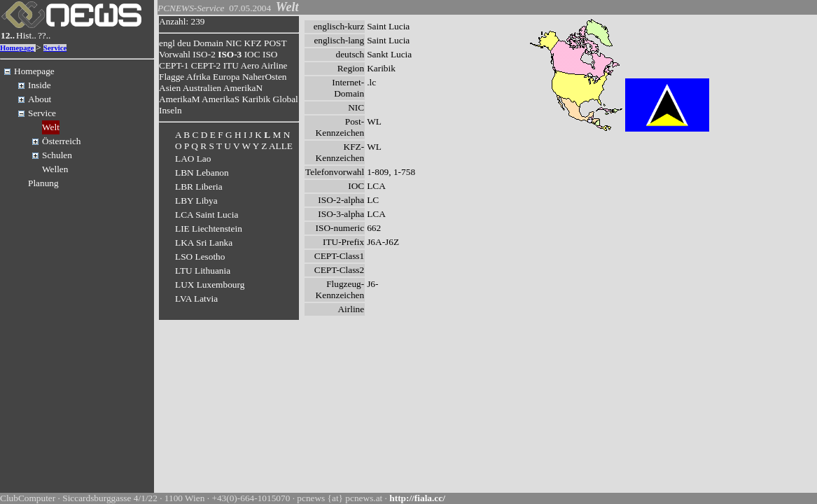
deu (184, 43)
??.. (44, 35)
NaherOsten (265, 77)
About (40, 99)
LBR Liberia (199, 187)
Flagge (172, 77)
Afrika (198, 77)
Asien (170, 88)
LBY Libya (196, 201)
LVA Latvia (196, 299)
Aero (250, 65)
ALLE (281, 146)
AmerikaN (243, 88)
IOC (252, 54)
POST (275, 43)
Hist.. (26, 35)
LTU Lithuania (203, 271)
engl (167, 43)
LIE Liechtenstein (209, 229)
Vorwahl (175, 54)
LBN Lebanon (202, 173)
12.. (8, 35)
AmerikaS (221, 99)
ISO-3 (230, 54)
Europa (226, 77)
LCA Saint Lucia (207, 215)
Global (286, 99)
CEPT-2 (206, 65)
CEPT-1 (174, 65)
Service (55, 48)
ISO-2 (204, 54)
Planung (43, 183)
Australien (202, 88)
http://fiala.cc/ (417, 498)
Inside (40, 85)
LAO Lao (193, 159)
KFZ (253, 43)
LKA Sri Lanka (204, 243)
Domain (208, 43)
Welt (51, 127)
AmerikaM (179, 99)
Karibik (256, 99)
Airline (274, 65)
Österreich (62, 141)
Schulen (57, 155)
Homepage (17, 48)
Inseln (170, 110)
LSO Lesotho (200, 257)
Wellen (55, 169)
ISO (270, 54)
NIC (233, 43)
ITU (231, 65)
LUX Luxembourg (210, 285)
